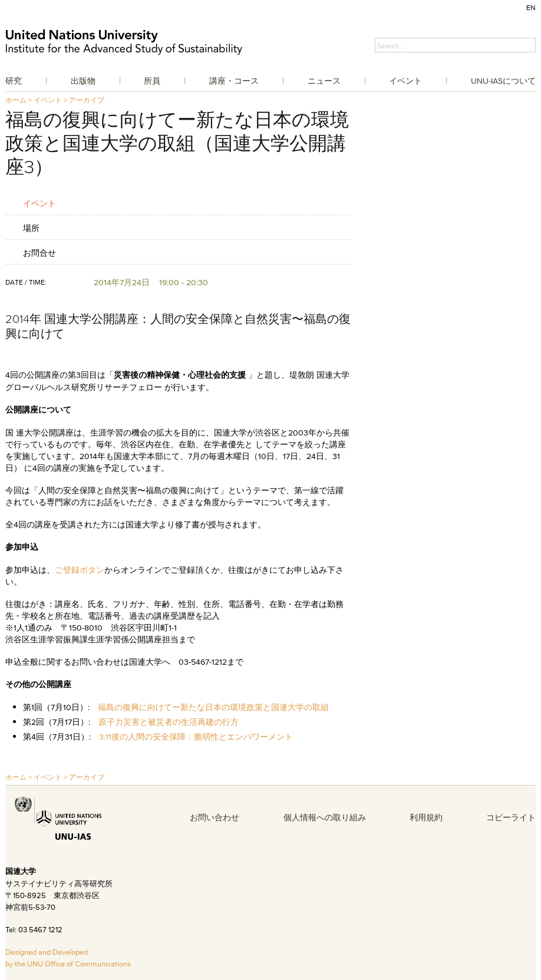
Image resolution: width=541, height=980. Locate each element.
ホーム (16, 100)
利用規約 (426, 817)
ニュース (324, 81)
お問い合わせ (215, 817)
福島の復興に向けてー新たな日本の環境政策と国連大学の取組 (213, 707)
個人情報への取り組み (325, 817)
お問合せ (39, 253)
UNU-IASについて (503, 81)
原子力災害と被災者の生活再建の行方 (169, 722)
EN (531, 7)
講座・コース (234, 81)
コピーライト (511, 817)
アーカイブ (87, 100)
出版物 (83, 81)
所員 (152, 81)
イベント (405, 81)
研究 (14, 81)
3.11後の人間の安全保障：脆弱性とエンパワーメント (196, 737)
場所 (31, 228)
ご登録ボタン (80, 570)
